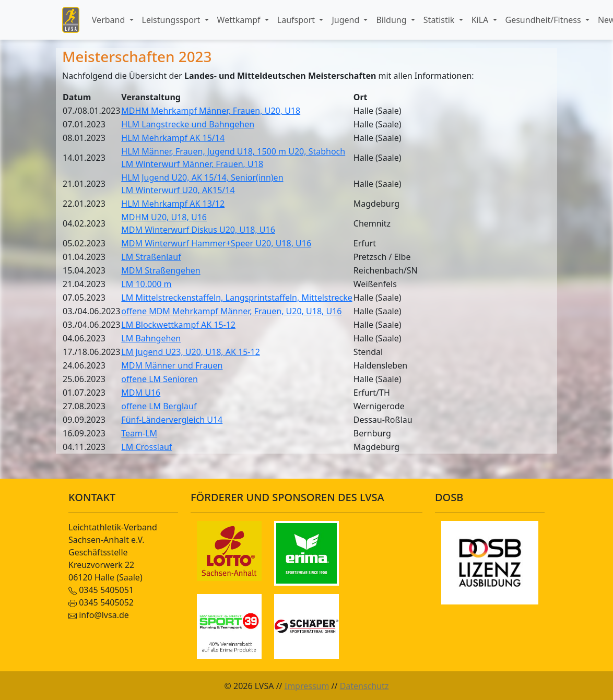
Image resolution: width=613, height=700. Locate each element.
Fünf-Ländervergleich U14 (172, 420)
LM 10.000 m (146, 284)
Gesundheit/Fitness (544, 20)
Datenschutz (364, 686)
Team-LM (139, 433)
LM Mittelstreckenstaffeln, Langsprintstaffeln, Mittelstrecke (237, 298)
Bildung (392, 20)
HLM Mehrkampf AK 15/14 (173, 138)
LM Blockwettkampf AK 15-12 (178, 325)
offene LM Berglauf (159, 406)
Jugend (346, 20)
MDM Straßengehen (161, 270)
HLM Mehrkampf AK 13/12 (173, 204)
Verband (110, 20)
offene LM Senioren (160, 379)
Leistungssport (172, 20)
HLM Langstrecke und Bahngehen (188, 124)
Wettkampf (240, 20)
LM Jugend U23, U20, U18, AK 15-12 (190, 352)
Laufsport (297, 20)
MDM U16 (141, 393)
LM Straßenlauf (151, 257)
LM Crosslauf (146, 447)
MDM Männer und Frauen (172, 365)
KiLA (481, 20)
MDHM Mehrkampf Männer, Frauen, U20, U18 (211, 111)
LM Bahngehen (151, 338)
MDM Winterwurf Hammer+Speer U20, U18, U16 (216, 243)
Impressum (307, 686)
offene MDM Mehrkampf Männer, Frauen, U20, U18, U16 (231, 311)
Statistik (440, 20)
